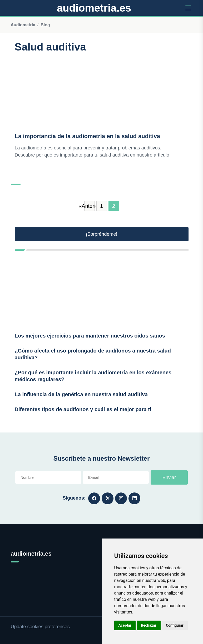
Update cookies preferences (40, 627)
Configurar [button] (175, 625)
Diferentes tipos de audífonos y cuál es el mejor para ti (83, 409)
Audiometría (23, 25)
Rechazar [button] (149, 625)
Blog (45, 25)
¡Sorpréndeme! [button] (101, 234)
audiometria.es (94, 8)
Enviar (169, 477)
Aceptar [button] (125, 625)
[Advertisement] (102, 93)
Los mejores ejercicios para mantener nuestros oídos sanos (90, 336)
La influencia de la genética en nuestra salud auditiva (81, 394)
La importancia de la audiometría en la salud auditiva (88, 136)
